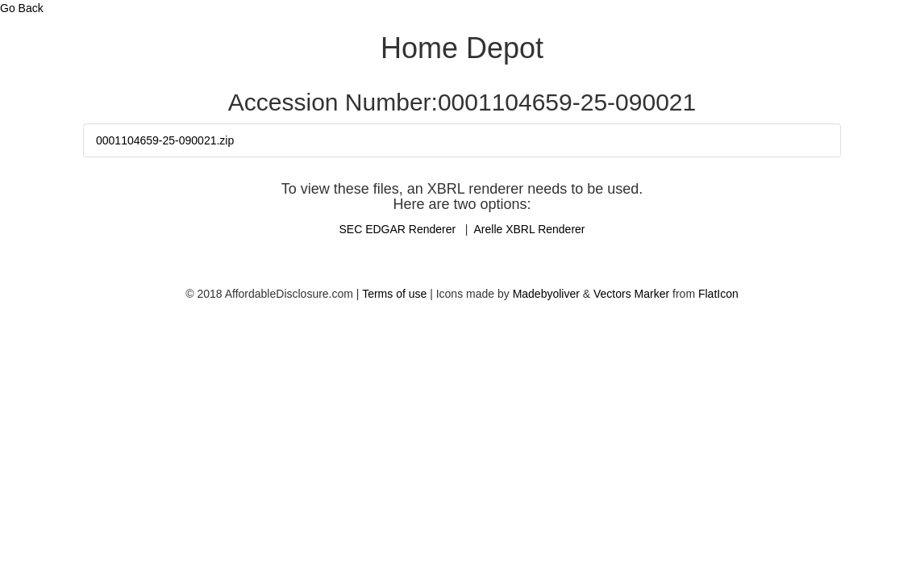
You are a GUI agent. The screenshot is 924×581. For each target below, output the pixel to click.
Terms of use (394, 294)
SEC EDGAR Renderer (399, 229)
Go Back (22, 8)
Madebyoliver (546, 294)
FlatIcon (718, 294)
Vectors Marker (631, 294)
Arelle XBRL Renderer (530, 229)
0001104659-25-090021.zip (165, 140)
